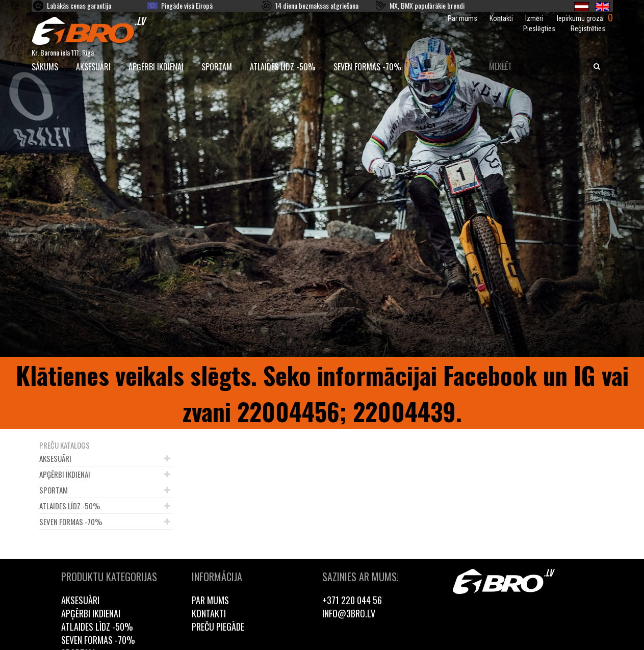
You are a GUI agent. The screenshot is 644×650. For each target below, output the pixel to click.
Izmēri (534, 18)
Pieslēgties (539, 29)
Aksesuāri (93, 67)
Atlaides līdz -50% (283, 67)
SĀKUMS (45, 67)
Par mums (462, 18)
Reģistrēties (588, 29)
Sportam (217, 67)
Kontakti (501, 18)
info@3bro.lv (349, 613)
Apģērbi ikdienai (156, 67)
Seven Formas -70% (367, 67)
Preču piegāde (218, 627)
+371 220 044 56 (352, 600)
